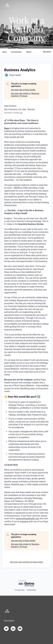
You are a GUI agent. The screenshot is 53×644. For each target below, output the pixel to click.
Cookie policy (31, 590)
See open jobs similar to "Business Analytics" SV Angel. (25, 95)
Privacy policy (20, 590)
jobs (4, 52)
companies (16, 52)
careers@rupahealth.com (28, 519)
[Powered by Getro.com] (26, 583)
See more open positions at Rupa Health (26, 562)
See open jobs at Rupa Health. (23, 90)
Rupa (7, 128)
